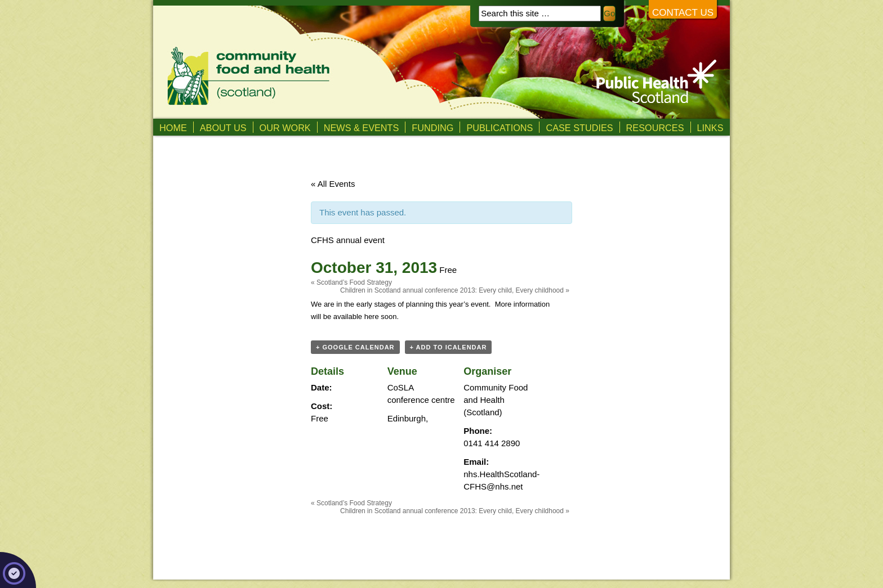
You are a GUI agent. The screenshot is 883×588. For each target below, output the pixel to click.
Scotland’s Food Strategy (351, 282)
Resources (655, 128)
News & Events (362, 128)
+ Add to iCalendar (449, 347)
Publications (500, 128)
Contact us (683, 13)
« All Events (333, 184)
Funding (432, 128)
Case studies (579, 128)
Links (710, 128)
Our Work (285, 128)
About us (223, 128)
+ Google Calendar (355, 347)
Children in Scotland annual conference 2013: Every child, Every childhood (455, 290)
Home (173, 128)
